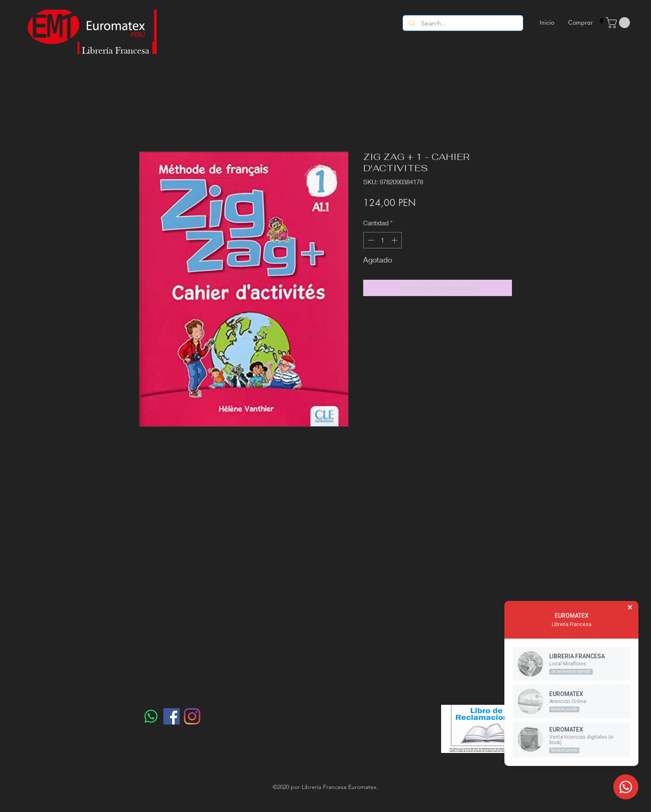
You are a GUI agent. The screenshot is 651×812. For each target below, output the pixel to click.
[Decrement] (370, 240)
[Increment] (395, 240)
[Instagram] (192, 716)
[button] (619, 23)
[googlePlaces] (602, 21)
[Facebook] (172, 716)
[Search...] (463, 23)
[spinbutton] (383, 240)
